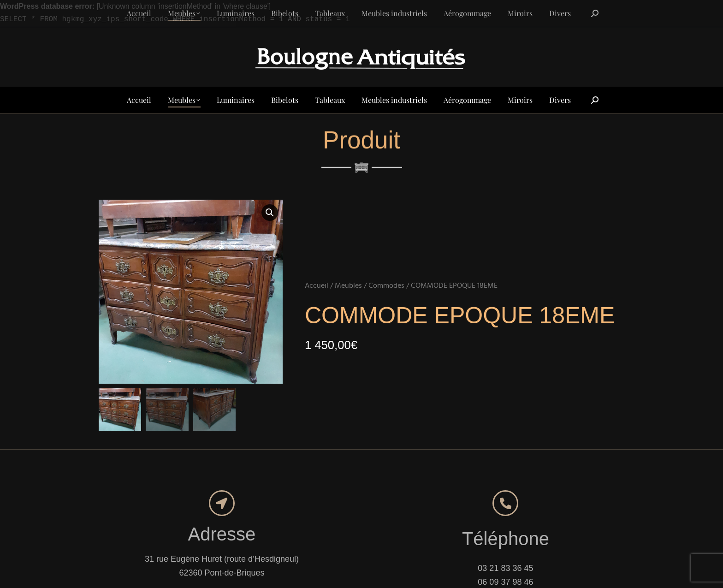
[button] (270, 213)
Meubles (348, 286)
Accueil (317, 286)
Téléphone (506, 539)
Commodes (386, 286)
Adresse (222, 534)
